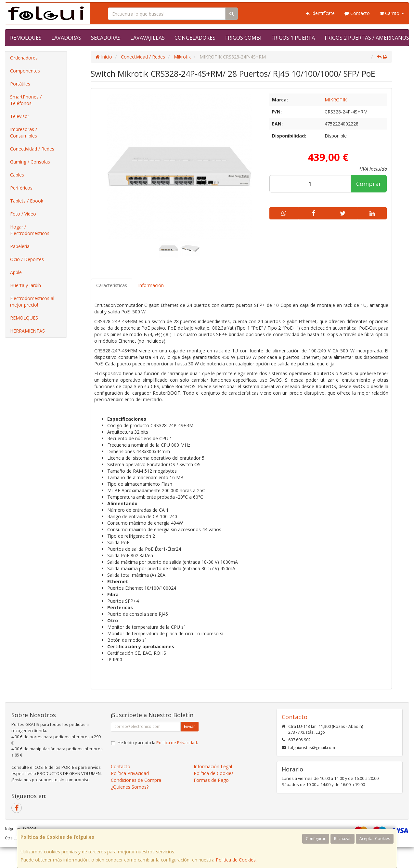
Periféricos (21, 188)
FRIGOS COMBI (243, 38)
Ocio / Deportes (27, 259)
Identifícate (320, 13)
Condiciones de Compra (136, 780)
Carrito (392, 13)
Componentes (25, 71)
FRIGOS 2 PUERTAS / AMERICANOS (367, 38)
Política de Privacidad (177, 743)
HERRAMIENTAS (27, 331)
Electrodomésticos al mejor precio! (32, 302)
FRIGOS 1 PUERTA (293, 38)
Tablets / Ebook (27, 201)
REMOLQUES (26, 38)
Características (112, 285)
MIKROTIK (336, 100)
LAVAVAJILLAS (148, 38)
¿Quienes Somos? (130, 787)
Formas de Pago (211, 780)
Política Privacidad (130, 773)
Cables (17, 175)
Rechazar (343, 839)
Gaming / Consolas (30, 162)
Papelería (20, 246)
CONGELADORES (195, 38)
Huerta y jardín (26, 285)
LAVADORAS (66, 38)
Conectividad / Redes (32, 149)
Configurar (316, 839)
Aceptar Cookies (375, 839)
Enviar (189, 726)
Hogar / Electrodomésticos (30, 230)
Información (151, 285)
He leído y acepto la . (158, 743)
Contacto (357, 13)
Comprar (369, 184)
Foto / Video (23, 214)
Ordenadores (24, 58)
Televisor (20, 116)
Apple (16, 272)
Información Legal (213, 766)
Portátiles (20, 84)
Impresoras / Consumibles (24, 132)
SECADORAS (106, 38)
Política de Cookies (236, 860)
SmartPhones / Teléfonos (26, 100)
